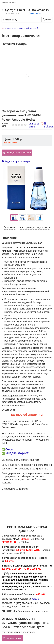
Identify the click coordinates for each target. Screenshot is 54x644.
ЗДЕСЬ (35, 599)
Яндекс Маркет (17, 453)
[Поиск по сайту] (19, 20)
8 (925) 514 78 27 (15, 10)
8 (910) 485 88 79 (39, 10)
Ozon (9, 449)
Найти (47, 20)
